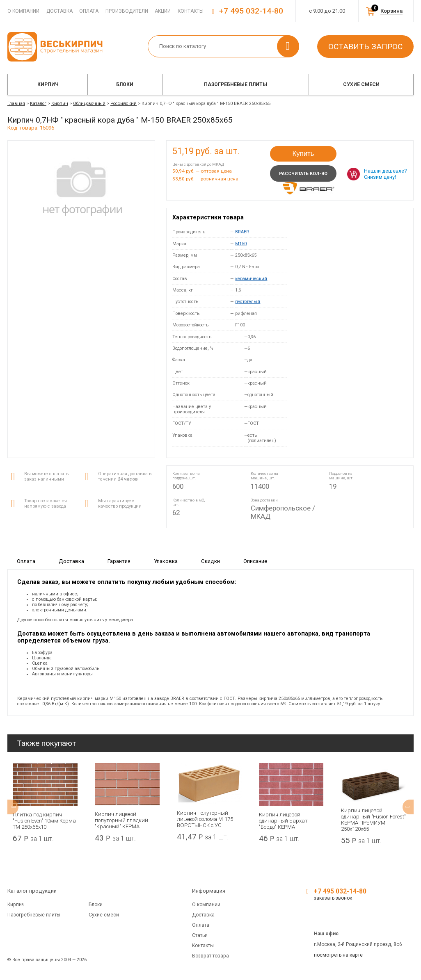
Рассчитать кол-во (303, 174)
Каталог (38, 104)
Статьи (200, 935)
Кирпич (48, 84)
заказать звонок (333, 898)
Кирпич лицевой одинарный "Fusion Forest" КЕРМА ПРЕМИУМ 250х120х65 (373, 820)
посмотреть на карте (338, 955)
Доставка (59, 11)
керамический (251, 279)
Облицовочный (89, 104)
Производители (127, 11)
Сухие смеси (361, 84)
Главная (16, 104)
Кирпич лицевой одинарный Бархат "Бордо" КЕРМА (283, 821)
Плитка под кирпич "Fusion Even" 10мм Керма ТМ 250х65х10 (44, 821)
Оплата (89, 11)
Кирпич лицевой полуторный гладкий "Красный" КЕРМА (121, 820)
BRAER (242, 232)
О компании (23, 11)
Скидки (210, 561)
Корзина (391, 11)
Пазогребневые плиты (236, 84)
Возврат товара (210, 956)
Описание (255, 561)
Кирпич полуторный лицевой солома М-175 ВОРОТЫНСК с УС (205, 819)
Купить (303, 154)
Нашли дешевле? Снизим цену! (385, 174)
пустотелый (248, 302)
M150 (241, 244)
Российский (124, 104)
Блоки (125, 84)
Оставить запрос (365, 47)
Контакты (191, 11)
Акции (163, 11)
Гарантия (119, 561)
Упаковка (166, 561)
